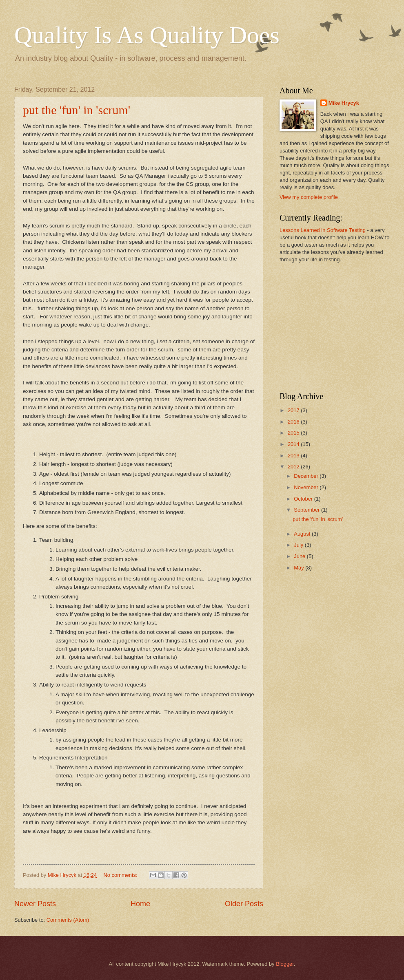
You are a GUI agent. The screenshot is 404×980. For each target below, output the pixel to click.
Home (140, 904)
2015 (294, 433)
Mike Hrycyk (344, 103)
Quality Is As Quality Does (147, 35)
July (299, 545)
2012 (294, 467)
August (303, 534)
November (307, 487)
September (307, 510)
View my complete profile (309, 197)
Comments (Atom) (68, 920)
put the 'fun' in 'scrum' (77, 110)
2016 (294, 422)
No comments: (121, 875)
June (300, 556)
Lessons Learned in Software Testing (323, 230)
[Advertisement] (331, 327)
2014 (294, 444)
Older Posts (244, 904)
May (300, 568)
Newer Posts (35, 904)
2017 (294, 410)
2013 (294, 456)
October (304, 499)
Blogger (285, 964)
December (307, 476)
